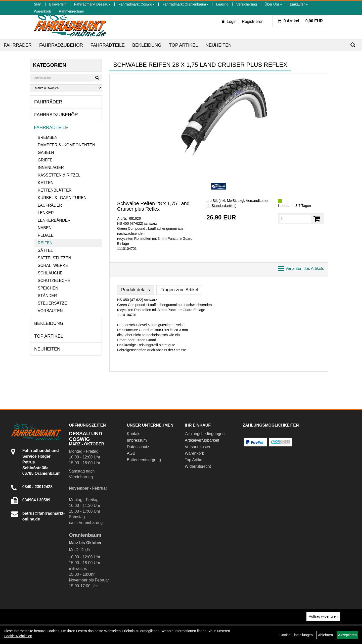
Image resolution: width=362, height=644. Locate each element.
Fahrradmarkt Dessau (92, 4)
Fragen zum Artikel (179, 290)
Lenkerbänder (54, 220)
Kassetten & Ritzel (59, 175)
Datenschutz (138, 447)
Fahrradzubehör (61, 45)
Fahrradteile (108, 45)
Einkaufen (299, 4)
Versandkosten (198, 447)
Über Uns (273, 4)
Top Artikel (183, 45)
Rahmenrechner (71, 11)
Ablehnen (325, 635)
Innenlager (51, 168)
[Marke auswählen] (66, 88)
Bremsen (48, 137)
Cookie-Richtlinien (18, 636)
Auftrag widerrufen (323, 616)
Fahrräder (18, 45)
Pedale (46, 235)
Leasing (222, 4)
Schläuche (50, 273)
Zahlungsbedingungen (205, 434)
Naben (45, 228)
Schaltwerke (53, 266)
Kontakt (134, 434)
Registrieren (253, 21)
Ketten (46, 183)
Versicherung (247, 4)
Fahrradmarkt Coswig (137, 4)
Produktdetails (135, 290)
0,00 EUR (300, 21)
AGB (131, 453)
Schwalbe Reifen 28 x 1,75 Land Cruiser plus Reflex (153, 206)
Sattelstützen (54, 258)
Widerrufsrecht (198, 466)
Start (38, 4)
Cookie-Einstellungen (296, 635)
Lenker (46, 213)
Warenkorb (42, 11)
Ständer (47, 296)
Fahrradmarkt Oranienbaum (185, 4)
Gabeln (46, 153)
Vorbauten (50, 311)
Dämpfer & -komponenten (66, 145)
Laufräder (50, 205)
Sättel (45, 250)
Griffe (45, 160)
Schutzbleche (54, 281)
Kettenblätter (55, 190)
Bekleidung (147, 45)
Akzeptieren (347, 635)
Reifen (45, 243)
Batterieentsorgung (144, 460)
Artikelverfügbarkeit (202, 440)
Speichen (48, 288)
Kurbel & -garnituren (62, 198)
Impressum (137, 440)
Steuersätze (52, 303)
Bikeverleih (58, 4)
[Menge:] (295, 219)
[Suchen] (353, 45)
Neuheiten (218, 45)
